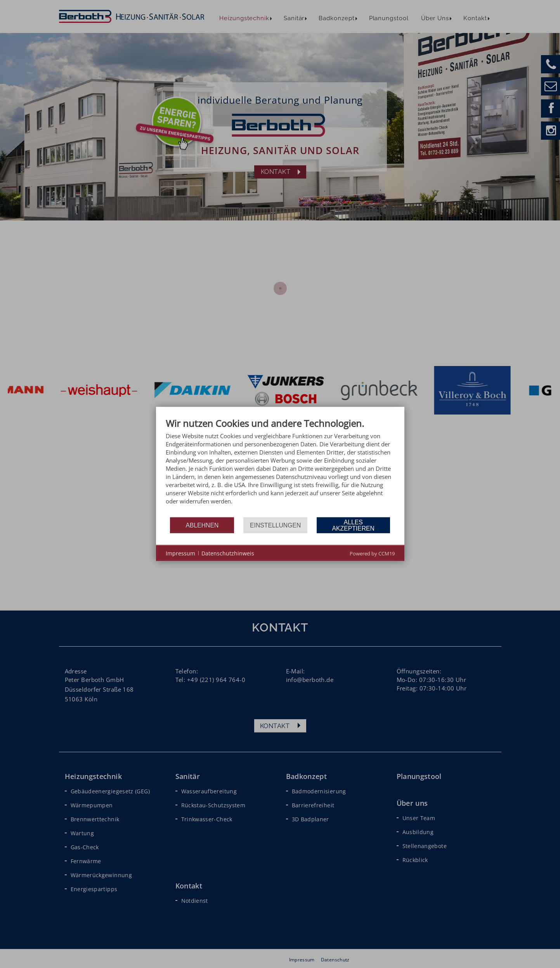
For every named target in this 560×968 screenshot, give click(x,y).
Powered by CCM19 (372, 553)
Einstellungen (275, 525)
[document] (280, 467)
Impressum (180, 553)
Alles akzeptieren (353, 525)
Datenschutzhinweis (228, 553)
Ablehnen (202, 525)
